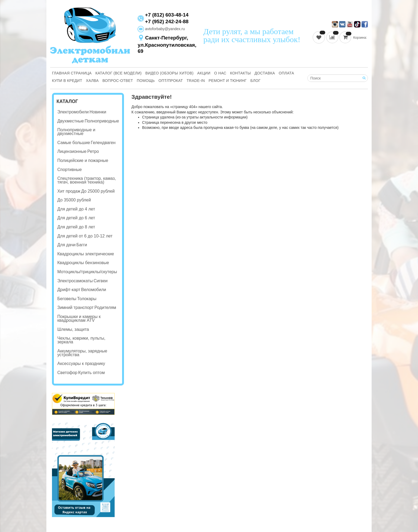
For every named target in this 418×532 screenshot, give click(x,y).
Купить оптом (91, 373)
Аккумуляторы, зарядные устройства (82, 353)
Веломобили (94, 290)
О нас (220, 73)
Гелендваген (103, 143)
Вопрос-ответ (118, 81)
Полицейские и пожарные (83, 160)
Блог (255, 81)
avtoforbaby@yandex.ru (161, 29)
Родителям (105, 307)
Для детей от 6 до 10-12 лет (85, 236)
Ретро (93, 151)
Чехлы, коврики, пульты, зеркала (81, 340)
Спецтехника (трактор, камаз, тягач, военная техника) (87, 180)
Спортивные (70, 170)
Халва (92, 81)
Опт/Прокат (171, 81)
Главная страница (72, 73)
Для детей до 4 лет (76, 209)
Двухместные (71, 121)
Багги (82, 245)
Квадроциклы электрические (86, 254)
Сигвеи (101, 281)
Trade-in (196, 81)
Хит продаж (69, 191)
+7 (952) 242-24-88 (167, 21)
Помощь (146, 81)
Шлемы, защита (73, 329)
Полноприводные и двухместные (76, 132)
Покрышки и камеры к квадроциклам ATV (79, 318)
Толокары (87, 299)
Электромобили (73, 112)
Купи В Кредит (67, 81)
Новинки (98, 112)
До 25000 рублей (98, 191)
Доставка (265, 73)
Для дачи (66, 245)
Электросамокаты (75, 281)
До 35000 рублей (74, 200)
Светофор (67, 373)
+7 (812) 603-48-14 (167, 15)
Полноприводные (102, 121)
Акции (204, 73)
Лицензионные (72, 151)
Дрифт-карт (69, 290)
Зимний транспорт (75, 307)
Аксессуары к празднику (81, 364)
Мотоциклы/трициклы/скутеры (87, 272)
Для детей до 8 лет (76, 227)
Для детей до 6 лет (76, 218)
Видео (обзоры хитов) (169, 73)
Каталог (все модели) (119, 73)
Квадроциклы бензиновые (83, 263)
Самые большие (74, 143)
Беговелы (67, 299)
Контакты (240, 73)
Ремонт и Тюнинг (228, 81)
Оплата (287, 73)
